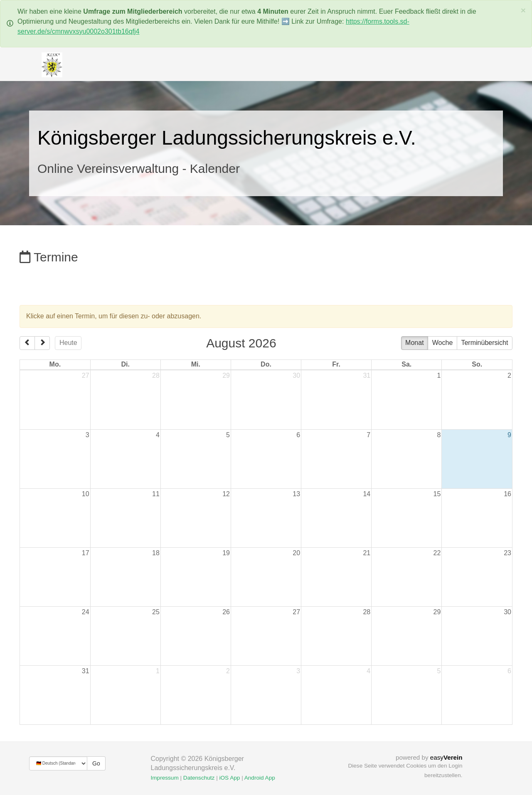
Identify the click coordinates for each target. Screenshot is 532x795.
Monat (414, 343)
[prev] (27, 343)
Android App (260, 778)
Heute (68, 343)
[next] (42, 343)
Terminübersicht (484, 343)
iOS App (229, 778)
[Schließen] (523, 10)
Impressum (165, 778)
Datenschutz (199, 778)
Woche (443, 343)
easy (446, 757)
